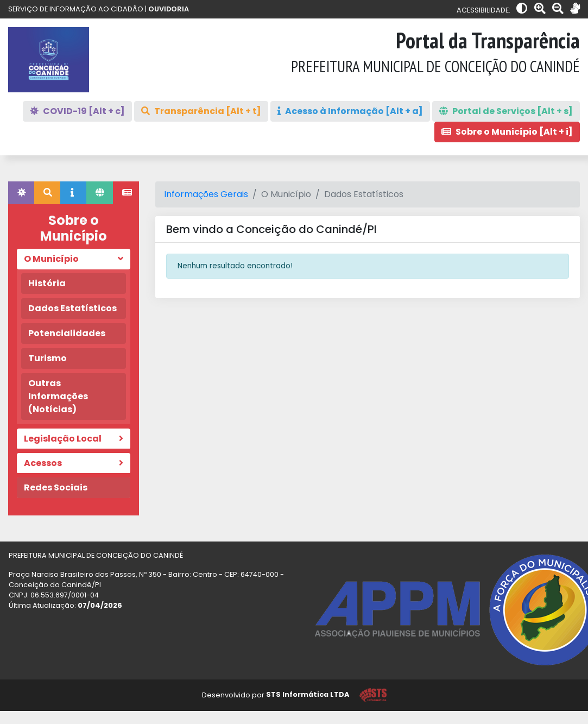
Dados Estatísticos (72, 308)
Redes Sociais (56, 487)
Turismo (48, 358)
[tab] (21, 193)
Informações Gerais (206, 194)
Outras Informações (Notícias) (58, 396)
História (47, 283)
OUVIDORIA (169, 9)
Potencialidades (67, 333)
